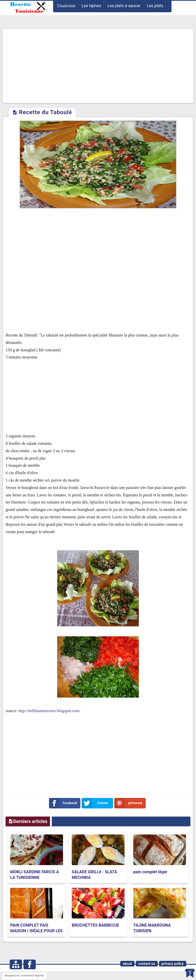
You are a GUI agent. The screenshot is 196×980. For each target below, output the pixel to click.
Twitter (96, 803)
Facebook (64, 803)
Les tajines (91, 6)
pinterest (129, 803)
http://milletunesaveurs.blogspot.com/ (49, 711)
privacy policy (173, 964)
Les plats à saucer (124, 6)
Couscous (66, 6)
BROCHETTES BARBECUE (95, 925)
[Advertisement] (98, 66)
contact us (147, 964)
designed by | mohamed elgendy (24, 976)
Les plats (155, 6)
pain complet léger (150, 872)
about (127, 964)
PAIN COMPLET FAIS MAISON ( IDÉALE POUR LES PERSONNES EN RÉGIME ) (36, 931)
